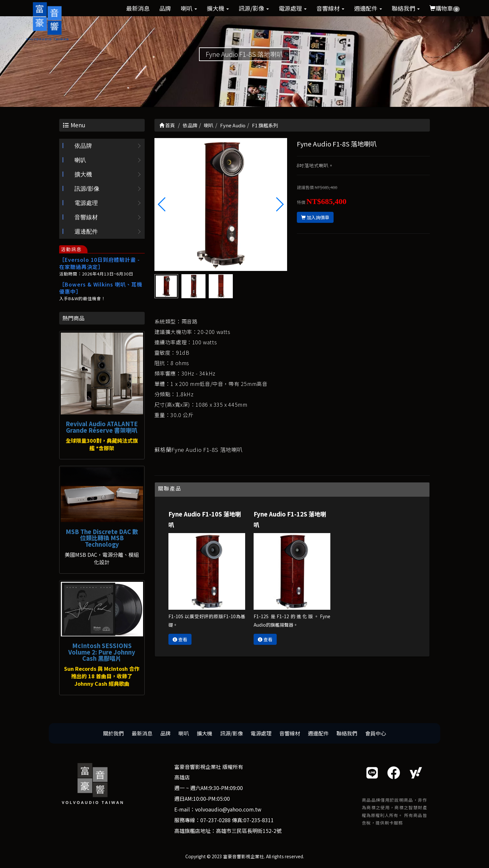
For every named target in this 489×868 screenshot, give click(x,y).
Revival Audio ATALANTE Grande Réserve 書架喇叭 (102, 427)
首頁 (167, 125)
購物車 (445, 8)
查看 (180, 639)
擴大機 (218, 8)
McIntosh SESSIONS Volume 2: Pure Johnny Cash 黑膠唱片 (102, 652)
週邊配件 (368, 8)
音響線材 (330, 8)
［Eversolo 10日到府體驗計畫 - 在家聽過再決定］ (99, 263)
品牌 (165, 8)
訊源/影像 (254, 8)
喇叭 (189, 8)
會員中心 (376, 733)
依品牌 (83, 146)
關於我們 (113, 733)
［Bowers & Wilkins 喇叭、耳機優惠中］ (101, 288)
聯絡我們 (406, 8)
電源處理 (293, 8)
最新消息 (138, 8)
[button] (279, 204)
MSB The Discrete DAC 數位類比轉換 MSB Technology (102, 538)
